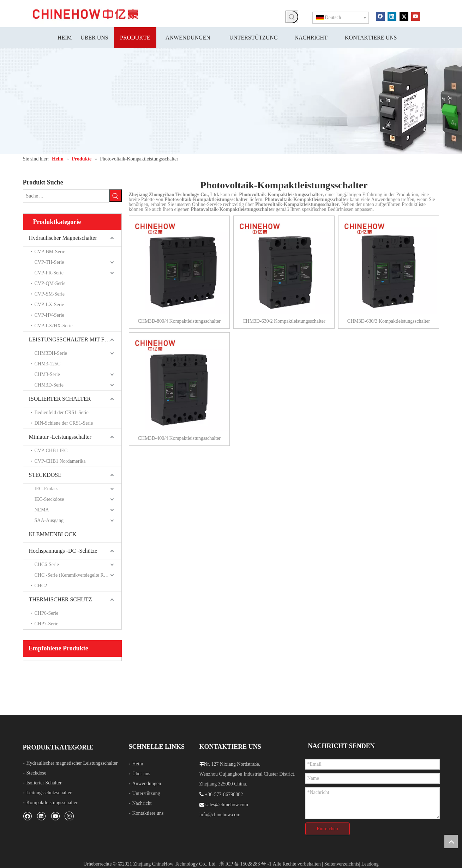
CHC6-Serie (47, 564)
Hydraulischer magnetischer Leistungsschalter (72, 762)
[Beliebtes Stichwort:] (292, 17)
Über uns (141, 773)
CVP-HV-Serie (49, 314)
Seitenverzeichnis (342, 860)
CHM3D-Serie (49, 384)
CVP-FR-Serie (49, 272)
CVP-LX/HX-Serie (54, 325)
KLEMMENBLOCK (53, 533)
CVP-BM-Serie (50, 251)
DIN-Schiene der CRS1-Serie (64, 422)
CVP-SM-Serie (50, 293)
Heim (138, 763)
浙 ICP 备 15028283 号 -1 (245, 860)
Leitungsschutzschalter (49, 792)
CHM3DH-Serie (51, 353)
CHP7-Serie (47, 623)
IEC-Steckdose (49, 499)
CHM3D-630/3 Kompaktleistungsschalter (389, 321)
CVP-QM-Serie (50, 283)
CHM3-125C (48, 363)
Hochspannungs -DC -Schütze (63, 550)
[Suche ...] (66, 196)
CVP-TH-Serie (49, 262)
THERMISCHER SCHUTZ (61, 599)
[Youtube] (416, 16)
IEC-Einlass (47, 488)
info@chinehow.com (220, 814)
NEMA (42, 509)
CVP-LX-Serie (49, 304)
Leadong (370, 860)
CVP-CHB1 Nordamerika (60, 460)
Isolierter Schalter (44, 782)
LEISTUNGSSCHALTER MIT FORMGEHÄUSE (75, 339)
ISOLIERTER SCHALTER (60, 398)
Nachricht (142, 803)
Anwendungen (147, 783)
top (451, 842)
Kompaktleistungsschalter (52, 802)
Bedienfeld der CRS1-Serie (62, 412)
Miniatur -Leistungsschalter (60, 436)
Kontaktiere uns (148, 812)
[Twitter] (404, 16)
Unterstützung (146, 793)
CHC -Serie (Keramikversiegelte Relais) (75, 574)
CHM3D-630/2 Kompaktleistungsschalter (284, 321)
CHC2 (41, 585)
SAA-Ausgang (49, 520)
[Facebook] (380, 16)
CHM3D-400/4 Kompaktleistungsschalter (179, 438)
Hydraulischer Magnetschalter (63, 237)
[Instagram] (69, 815)
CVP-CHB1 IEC (51, 450)
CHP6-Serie (47, 612)
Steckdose (37, 772)
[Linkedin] (392, 16)
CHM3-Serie (47, 374)
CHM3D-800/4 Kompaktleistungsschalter (179, 321)
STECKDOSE (45, 474)
